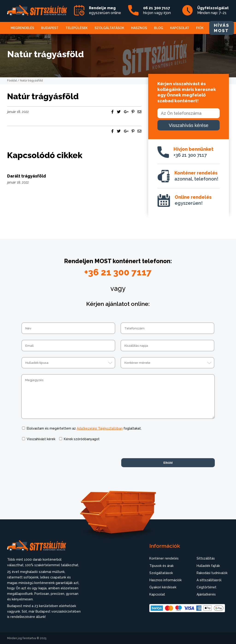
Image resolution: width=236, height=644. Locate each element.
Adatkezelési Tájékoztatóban (100, 428)
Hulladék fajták (208, 566)
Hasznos (139, 28)
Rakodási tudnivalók (212, 573)
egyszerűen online (105, 10)
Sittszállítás (206, 558)
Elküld (168, 463)
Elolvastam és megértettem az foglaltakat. (84, 428)
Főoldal (12, 81)
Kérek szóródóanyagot (82, 439)
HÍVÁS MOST (222, 28)
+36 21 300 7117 (193, 152)
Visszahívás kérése (189, 125)
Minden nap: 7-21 (213, 10)
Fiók (200, 28)
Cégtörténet (206, 587)
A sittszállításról (209, 580)
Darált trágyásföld (27, 176)
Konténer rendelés (164, 558)
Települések (77, 28)
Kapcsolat (180, 28)
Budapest (50, 28)
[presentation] (56, 456)
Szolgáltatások (109, 28)
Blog (159, 28)
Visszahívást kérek (41, 439)
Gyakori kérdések (163, 587)
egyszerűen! (193, 200)
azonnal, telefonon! (196, 176)
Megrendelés (22, 28)
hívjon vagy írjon (157, 10)
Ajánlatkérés (206, 594)
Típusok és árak (161, 566)
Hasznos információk (165, 580)
